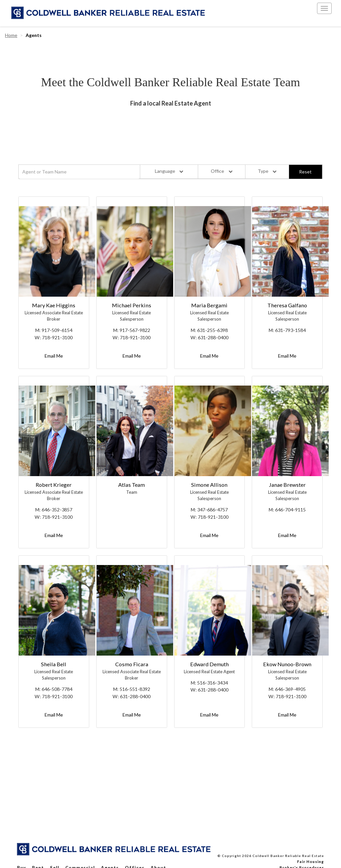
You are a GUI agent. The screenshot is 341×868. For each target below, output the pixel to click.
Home (11, 35)
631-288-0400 (213, 337)
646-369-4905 (290, 689)
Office (221, 171)
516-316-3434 (212, 683)
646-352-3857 (57, 510)
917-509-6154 (57, 330)
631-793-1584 (290, 330)
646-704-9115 (290, 510)
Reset (305, 172)
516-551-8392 (135, 689)
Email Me (54, 356)
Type (267, 171)
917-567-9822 (135, 330)
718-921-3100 (57, 337)
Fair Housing (311, 862)
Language (169, 171)
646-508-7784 (57, 689)
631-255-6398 (212, 330)
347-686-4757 (212, 510)
